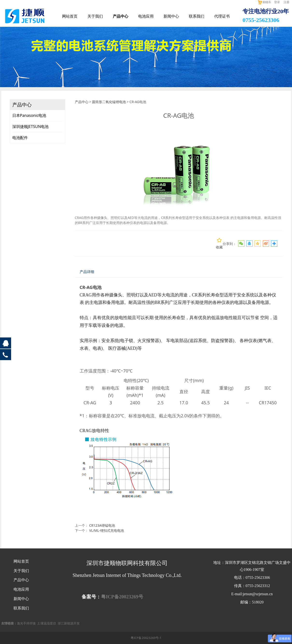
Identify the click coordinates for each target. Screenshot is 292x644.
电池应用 (146, 16)
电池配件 (20, 138)
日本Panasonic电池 (29, 115)
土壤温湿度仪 (47, 623)
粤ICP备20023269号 (122, 597)
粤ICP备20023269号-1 (146, 638)
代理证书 (222, 16)
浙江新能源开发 (69, 623)
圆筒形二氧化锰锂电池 (109, 102)
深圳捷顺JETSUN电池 (31, 126)
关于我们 (95, 16)
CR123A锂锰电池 (102, 525)
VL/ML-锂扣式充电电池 (107, 530)
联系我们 (197, 16)
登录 (277, 2)
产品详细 (87, 272)
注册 (286, 2)
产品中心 (121, 16)
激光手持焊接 (26, 623)
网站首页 (70, 16)
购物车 (264, 2)
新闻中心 (171, 16)
